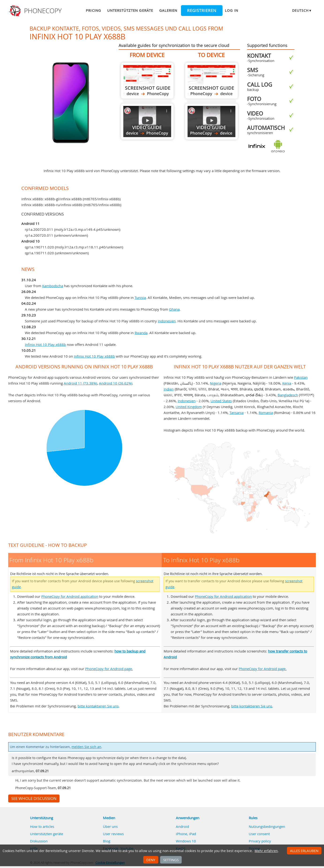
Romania (266, 413)
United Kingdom (189, 407)
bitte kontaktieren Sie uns (98, 706)
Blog (107, 841)
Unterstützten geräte (130, 10)
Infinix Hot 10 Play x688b (45, 344)
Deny (151, 860)
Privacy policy (260, 841)
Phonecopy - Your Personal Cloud (36, 11)
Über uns (110, 826)
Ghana (174, 309)
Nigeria (216, 383)
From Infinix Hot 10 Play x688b (147, 81)
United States (221, 401)
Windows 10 (186, 841)
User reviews (113, 834)
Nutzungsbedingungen (267, 826)
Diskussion (39, 841)
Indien (169, 389)
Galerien (168, 10)
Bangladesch (288, 395)
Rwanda (141, 333)
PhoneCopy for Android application (70, 596)
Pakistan (301, 377)
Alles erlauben (304, 851)
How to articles (42, 826)
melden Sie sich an (86, 747)
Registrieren (202, 11)
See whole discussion (34, 799)
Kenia (287, 383)
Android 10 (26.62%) (116, 383)
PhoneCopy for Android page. (109, 669)
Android (182, 826)
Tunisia (140, 297)
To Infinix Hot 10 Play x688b (211, 81)
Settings (171, 860)
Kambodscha (53, 286)
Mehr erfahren (266, 851)
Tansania (237, 413)
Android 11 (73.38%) (80, 383)
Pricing (93, 10)
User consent (259, 834)
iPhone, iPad (186, 834)
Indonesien (167, 321)
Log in (231, 10)
